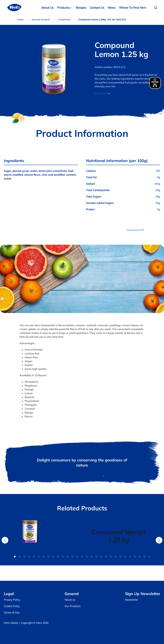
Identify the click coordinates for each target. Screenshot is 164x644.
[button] (156, 8)
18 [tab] (96, 557)
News (112, 8)
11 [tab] (63, 557)
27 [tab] (140, 557)
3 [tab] (24, 557)
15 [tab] (82, 557)
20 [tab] (106, 557)
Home (21, 20)
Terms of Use (12, 613)
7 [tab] (44, 557)
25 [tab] (130, 557)
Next (159, 540)
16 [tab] (87, 557)
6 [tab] (39, 557)
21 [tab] (111, 557)
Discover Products (41, 20)
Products (63, 8)
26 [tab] (135, 557)
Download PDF (135, 230)
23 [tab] (120, 557)
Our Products (73, 606)
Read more (102, 93)
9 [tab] (53, 557)
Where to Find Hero (133, 8)
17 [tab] (92, 557)
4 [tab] (29, 557)
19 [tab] (101, 557)
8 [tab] (48, 557)
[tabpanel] (45, 536)
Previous (5, 540)
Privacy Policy (12, 600)
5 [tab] (34, 557)
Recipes (81, 8)
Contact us (97, 8)
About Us (47, 8)
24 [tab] (125, 557)
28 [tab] (144, 557)
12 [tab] (68, 557)
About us (70, 600)
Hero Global (11, 623)
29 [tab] (149, 557)
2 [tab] (20, 557)
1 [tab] (15, 557)
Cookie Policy (12, 606)
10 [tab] (58, 557)
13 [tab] (72, 557)
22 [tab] (116, 557)
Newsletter (132, 600)
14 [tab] (77, 557)
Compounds (64, 20)
